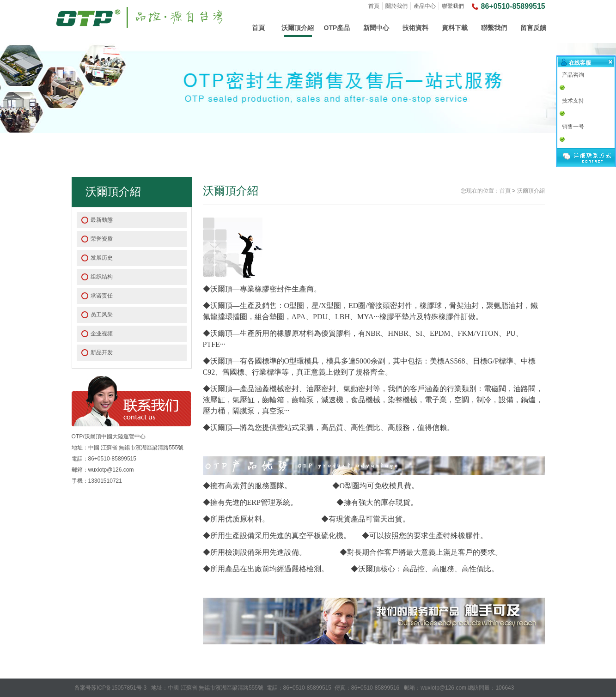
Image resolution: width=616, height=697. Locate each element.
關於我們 (396, 6)
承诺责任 (102, 296)
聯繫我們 (453, 6)
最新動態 (102, 220)
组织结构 (102, 277)
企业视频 (102, 333)
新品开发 (102, 352)
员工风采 (102, 315)
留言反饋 (533, 28)
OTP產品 (337, 28)
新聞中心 (376, 28)
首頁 (374, 6)
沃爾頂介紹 (298, 28)
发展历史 (102, 258)
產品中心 (425, 6)
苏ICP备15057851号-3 (119, 688)
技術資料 (415, 28)
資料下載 (455, 28)
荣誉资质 (102, 239)
